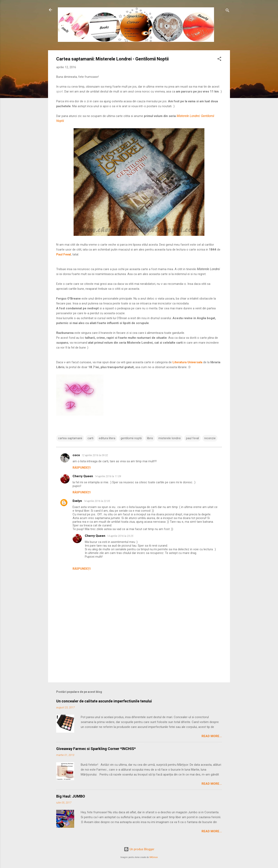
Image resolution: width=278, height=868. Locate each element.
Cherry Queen (83, 476)
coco (76, 455)
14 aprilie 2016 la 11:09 (108, 476)
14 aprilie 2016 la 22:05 (97, 501)
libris (150, 438)
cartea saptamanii (70, 438)
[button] (219, 60)
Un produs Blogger (139, 849)
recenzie (210, 438)
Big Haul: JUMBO (71, 796)
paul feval (192, 438)
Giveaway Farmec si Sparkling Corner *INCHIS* (96, 749)
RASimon (154, 857)
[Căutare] (228, 11)
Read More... (212, 736)
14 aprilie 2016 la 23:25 (120, 536)
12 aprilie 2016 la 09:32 (95, 455)
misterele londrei (170, 438)
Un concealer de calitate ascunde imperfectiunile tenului (104, 701)
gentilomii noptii (131, 438)
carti (90, 438)
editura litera (107, 438)
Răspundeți (82, 468)
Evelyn (77, 501)
